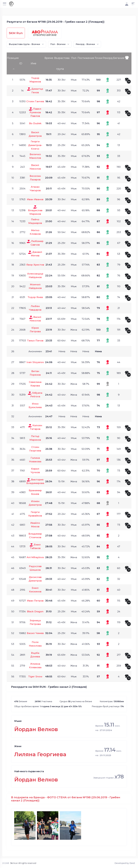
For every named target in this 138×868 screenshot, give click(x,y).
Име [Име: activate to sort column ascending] (34, 63)
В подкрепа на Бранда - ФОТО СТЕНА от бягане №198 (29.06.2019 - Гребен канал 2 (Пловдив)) (66, 799)
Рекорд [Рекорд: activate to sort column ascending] (108, 58)
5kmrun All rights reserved (23, 863)
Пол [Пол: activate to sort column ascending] (74, 58)
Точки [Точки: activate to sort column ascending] (98, 58)
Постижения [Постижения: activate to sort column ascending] (86, 58)
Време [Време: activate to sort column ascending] (49, 58)
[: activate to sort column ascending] (128, 63)
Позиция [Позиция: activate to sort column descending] (13, 58)
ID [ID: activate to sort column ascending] (21, 63)
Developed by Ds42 (125, 863)
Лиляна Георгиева (40, 754)
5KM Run (16, 33)
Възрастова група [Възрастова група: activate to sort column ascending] (62, 63)
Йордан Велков (36, 729)
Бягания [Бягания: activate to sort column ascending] (119, 58)
